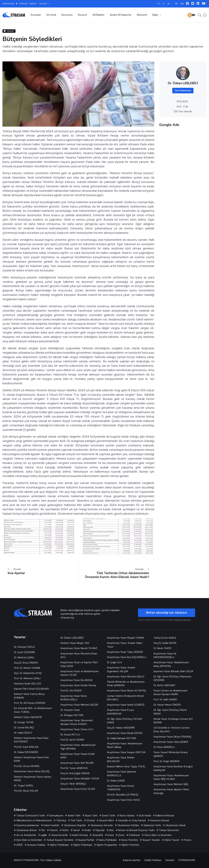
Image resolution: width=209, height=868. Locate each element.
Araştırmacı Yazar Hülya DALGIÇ (32, 771)
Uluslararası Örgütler (75, 825)
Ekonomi (142, 15)
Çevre (121, 835)
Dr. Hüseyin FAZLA (24, 647)
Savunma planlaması (28, 825)
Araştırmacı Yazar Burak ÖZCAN (125, 733)
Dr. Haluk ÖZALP (23, 733)
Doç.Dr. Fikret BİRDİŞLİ (73, 784)
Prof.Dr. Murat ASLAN (26, 791)
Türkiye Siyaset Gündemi (60, 840)
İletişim (33, 4)
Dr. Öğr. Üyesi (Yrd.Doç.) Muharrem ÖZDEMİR (172, 678)
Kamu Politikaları (108, 840)
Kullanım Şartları (132, 860)
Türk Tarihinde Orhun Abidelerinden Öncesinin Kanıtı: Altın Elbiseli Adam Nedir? (117, 575)
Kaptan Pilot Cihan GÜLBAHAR (31, 689)
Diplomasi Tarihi (152, 825)
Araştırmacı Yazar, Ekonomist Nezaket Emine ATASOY (77, 722)
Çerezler (170, 860)
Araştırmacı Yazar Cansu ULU (77, 729)
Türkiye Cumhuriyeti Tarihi (31, 816)
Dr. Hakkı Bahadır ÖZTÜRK (121, 738)
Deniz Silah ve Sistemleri (158, 835)
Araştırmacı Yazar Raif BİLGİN (77, 763)
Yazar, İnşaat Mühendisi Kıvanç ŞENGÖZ (171, 754)
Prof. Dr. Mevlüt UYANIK (27, 668)
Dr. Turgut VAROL (24, 786)
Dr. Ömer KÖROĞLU (164, 747)
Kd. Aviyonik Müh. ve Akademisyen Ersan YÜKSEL (33, 710)
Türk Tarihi (76, 820)
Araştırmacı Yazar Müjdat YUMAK (125, 638)
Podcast (22, 4)
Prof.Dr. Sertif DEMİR (72, 740)
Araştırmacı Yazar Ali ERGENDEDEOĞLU (165, 655)
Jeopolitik (98, 835)
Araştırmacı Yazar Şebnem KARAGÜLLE (122, 774)
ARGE (20, 845)
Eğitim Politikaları (59, 845)
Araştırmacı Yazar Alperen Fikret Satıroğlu (171, 791)
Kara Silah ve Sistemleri (29, 840)
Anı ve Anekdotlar (26, 835)
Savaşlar (36, 15)
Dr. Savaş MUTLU (70, 735)
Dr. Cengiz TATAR (24, 722)
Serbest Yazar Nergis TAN (75, 643)
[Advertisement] (183, 151)
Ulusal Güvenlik (59, 835)
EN (182, 4)
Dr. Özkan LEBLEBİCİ (72, 638)
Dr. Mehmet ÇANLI (24, 658)
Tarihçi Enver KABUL (165, 638)
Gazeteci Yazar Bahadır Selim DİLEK (173, 671)
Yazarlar (43, 4)
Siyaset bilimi (106, 820)
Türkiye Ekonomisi (169, 830)
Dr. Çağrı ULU (114, 662)
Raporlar (100, 830)
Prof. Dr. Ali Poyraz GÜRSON (29, 703)
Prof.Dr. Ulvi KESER (71, 691)
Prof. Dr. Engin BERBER (167, 761)
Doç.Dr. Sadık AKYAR (165, 643)
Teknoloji (61, 820)
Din (43, 830)
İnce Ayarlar (16, 573)
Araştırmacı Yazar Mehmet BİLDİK (79, 705)
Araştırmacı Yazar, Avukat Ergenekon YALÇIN (121, 669)
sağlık (44, 835)
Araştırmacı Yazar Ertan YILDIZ (78, 789)
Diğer (156, 15)
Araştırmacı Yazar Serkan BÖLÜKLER (121, 759)
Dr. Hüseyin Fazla (70, 710)
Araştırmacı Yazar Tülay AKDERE (125, 652)
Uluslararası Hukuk (175, 825)
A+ (169, 4)
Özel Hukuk (145, 816)
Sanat (76, 830)
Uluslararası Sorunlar (102, 825)
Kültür (65, 830)
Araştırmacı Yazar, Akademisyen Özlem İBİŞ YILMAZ (171, 777)
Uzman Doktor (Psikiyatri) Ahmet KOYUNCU (126, 698)
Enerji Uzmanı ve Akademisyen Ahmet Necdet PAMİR (171, 692)
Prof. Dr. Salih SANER (165, 700)
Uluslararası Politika (128, 825)
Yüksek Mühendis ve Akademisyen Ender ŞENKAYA (126, 684)
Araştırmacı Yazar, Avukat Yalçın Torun (125, 645)
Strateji (51, 15)
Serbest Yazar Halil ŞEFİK (28, 717)
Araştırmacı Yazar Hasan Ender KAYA (78, 756)
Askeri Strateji (80, 835)
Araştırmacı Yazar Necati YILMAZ (79, 648)
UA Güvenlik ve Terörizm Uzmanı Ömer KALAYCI (172, 730)
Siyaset (82, 15)
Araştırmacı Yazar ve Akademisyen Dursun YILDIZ (80, 673)
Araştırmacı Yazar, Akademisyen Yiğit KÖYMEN (78, 747)
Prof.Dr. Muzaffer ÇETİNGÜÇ (123, 795)
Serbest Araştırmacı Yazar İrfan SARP (31, 759)
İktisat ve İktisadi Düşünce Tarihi (136, 830)
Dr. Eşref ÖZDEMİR (24, 652)
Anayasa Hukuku (36, 845)
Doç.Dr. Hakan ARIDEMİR (121, 728)
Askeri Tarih (74, 816)
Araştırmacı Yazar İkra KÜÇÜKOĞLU (127, 657)
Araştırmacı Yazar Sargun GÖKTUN (126, 752)
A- (159, 4)
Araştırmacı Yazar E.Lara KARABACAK (120, 712)
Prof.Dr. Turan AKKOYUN (74, 768)
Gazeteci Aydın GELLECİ (28, 684)
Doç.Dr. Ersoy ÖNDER (26, 663)
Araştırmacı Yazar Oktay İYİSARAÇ (173, 737)
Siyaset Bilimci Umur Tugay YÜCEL (126, 767)
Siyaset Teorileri (151, 840)
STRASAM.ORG (30, 860)
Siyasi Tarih (91, 816)
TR (176, 4)
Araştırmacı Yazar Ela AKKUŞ (76, 680)
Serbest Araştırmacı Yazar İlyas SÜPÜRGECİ (31, 740)
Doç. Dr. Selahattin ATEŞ (28, 673)
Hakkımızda (8, 4)
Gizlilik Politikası (183, 620)
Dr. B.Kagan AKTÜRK (72, 715)
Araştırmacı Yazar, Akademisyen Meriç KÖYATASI (171, 664)
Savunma (67, 15)
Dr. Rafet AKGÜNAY (164, 685)
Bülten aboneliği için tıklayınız (167, 613)
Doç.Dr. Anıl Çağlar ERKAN (75, 773)
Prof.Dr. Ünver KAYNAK (27, 766)
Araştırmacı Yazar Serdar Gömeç (78, 685)
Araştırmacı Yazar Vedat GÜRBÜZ (126, 705)
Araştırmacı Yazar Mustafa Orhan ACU (79, 655)
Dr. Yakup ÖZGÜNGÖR (26, 752)
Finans (188, 840)
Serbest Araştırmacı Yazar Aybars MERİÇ (33, 779)
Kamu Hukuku (127, 816)
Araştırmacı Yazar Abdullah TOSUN (80, 779)
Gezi (111, 830)
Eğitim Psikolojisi (83, 845)
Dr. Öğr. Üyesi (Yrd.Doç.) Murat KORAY (170, 712)
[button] (200, 15)
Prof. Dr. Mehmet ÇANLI (27, 678)
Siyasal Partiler (86, 840)
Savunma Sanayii (160, 820)
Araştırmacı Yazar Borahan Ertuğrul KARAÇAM (173, 768)
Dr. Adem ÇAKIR (116, 781)
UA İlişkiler (99, 15)
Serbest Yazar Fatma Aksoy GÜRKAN (29, 696)
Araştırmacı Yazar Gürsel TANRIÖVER (120, 788)
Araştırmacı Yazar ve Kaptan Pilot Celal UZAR (79, 664)
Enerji (111, 835)
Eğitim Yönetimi (130, 845)
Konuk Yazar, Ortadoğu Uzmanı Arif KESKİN (173, 721)
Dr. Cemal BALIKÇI (24, 728)
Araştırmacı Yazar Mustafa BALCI (126, 677)
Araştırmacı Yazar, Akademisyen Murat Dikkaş (125, 745)
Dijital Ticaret (172, 840)
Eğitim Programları (107, 845)
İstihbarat (134, 835)
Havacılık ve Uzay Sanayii (132, 820)
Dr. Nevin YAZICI (162, 648)
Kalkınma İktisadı (165, 816)
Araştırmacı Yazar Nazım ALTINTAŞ (126, 691)
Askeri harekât (51, 825)
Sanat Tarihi (109, 816)
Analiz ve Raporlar (121, 15)
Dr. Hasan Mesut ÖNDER (167, 705)
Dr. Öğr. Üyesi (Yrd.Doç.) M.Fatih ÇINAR (125, 721)
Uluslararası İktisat (27, 830)
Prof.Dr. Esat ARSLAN (26, 747)
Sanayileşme (56, 816)
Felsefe (54, 830)
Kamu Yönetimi (130, 840)
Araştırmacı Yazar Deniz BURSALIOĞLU (74, 698)
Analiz (88, 830)
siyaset (9, 31)
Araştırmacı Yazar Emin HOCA (123, 800)
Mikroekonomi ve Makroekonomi (34, 820)
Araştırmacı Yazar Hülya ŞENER (171, 742)
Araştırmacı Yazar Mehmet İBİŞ (171, 784)
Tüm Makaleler (183, 90)
